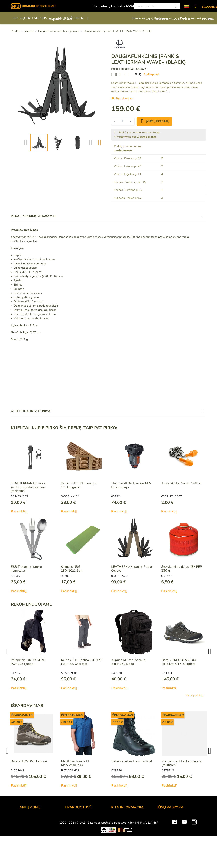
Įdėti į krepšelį (154, 121)
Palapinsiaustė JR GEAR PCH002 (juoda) (28, 662)
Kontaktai (26, 818)
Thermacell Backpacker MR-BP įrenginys (131, 485)
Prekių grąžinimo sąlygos (83, 832)
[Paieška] (157, 6)
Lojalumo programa (125, 818)
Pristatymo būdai (77, 827)
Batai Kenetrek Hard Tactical (132, 761)
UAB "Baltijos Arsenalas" (37, 823)
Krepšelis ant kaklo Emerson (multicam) (182, 763)
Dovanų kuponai (193, 18)
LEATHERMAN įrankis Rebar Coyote (132, 569)
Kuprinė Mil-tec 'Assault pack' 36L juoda (128, 662)
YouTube (184, 860)
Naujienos (141, 18)
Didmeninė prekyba (33, 827)
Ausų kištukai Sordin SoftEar (182, 483)
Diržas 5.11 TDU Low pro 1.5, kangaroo (79, 485)
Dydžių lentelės (122, 846)
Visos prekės (196, 695)
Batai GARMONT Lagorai (29, 761)
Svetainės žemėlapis (126, 851)
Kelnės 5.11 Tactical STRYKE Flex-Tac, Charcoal (82, 662)
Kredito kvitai (166, 832)
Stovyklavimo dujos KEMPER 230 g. (182, 569)
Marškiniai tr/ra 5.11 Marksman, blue (75, 763)
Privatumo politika (78, 837)
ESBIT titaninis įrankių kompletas (26, 569)
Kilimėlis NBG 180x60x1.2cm (72, 569)
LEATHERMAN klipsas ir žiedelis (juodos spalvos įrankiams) (28, 487)
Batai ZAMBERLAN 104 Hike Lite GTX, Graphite (179, 662)
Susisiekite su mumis (80, 842)
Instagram (194, 860)
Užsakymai (165, 827)
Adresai (163, 837)
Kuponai (163, 842)
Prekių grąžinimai (169, 823)
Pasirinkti (20, 512)
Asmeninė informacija (172, 818)
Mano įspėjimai (168, 846)
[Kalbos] (188, 6)
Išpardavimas (165, 18)
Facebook (174, 860)
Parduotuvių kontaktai (111, 6)
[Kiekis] (122, 121)
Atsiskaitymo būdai (79, 823)
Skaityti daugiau (122, 99)
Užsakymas (73, 818)
